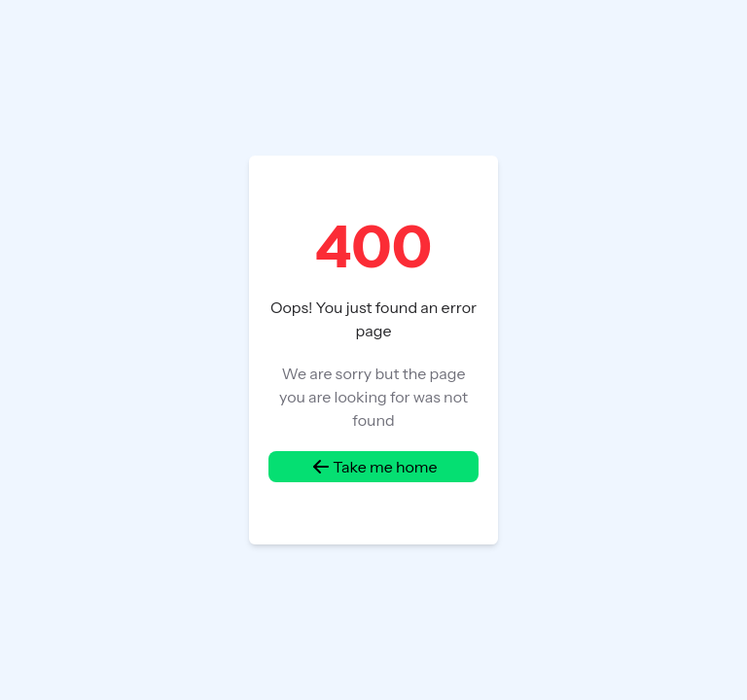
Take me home (373, 467)
